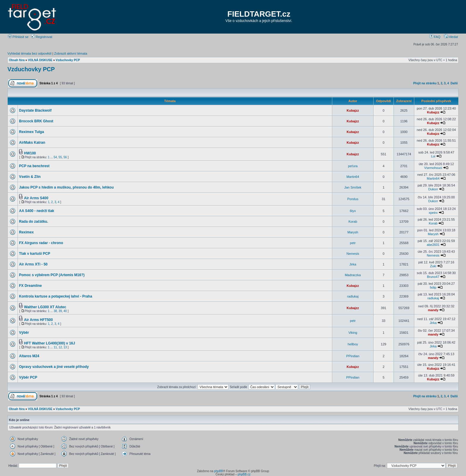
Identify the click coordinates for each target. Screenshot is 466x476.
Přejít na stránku (425, 83)
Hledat (451, 37)
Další (454, 83)
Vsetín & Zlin (30, 177)
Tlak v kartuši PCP (35, 254)
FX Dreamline (30, 286)
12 (60, 347)
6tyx (353, 211)
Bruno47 (433, 277)
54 (55, 157)
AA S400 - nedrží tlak (37, 211)
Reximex (26, 232)
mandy (433, 310)
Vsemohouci (433, 168)
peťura (353, 166)
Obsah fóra (17, 60)
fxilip (433, 287)
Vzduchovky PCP (68, 60)
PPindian (353, 356)
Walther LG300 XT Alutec (45, 307)
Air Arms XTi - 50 (33, 264)
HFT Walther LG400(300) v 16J (50, 343)
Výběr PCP (28, 377)
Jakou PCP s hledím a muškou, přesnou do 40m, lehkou (66, 187)
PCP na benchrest (34, 166)
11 (55, 347)
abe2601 (433, 245)
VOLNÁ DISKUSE (40, 60)
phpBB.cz (244, 474)
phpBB (218, 471)
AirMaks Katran (32, 143)
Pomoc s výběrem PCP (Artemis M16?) (52, 275)
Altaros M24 (29, 356)
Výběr (24, 333)
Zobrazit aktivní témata (71, 53)
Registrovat (42, 37)
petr (353, 243)
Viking (353, 333)
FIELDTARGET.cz (259, 14)
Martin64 (353, 177)
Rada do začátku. (34, 222)
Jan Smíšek (353, 187)
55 (60, 157)
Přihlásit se (18, 37)
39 (60, 311)
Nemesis (353, 254)
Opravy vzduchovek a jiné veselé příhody (54, 367)
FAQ (435, 37)
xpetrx (433, 213)
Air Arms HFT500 (38, 320)
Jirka (353, 264)
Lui (433, 156)
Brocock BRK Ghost (36, 121)
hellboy (353, 344)
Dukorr (433, 189)
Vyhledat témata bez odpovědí (29, 53)
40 (65, 311)
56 (65, 157)
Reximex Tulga (32, 132)
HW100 (30, 153)
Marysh (353, 232)
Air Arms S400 (36, 198)
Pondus (353, 199)
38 (55, 311)
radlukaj (353, 296)
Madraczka (353, 275)
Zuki (433, 266)
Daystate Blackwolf (35, 110)
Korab (353, 222)
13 (65, 347)
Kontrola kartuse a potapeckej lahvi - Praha (56, 296)
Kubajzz (353, 110)
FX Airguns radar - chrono (41, 243)
